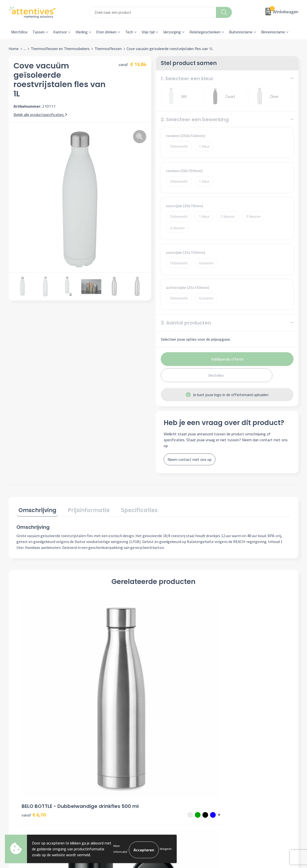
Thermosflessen (108, 49)
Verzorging (172, 32)
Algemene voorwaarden (251, 740)
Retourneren (170, 762)
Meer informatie (120, 849)
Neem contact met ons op (190, 459)
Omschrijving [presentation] (35, 509)
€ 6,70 (34, 687)
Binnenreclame (273, 32)
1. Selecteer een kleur (187, 78)
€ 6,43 (239, 680)
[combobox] (153, 12)
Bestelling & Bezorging (179, 747)
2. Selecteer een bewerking (195, 119)
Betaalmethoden (173, 755)
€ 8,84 (102, 680)
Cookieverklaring (245, 747)
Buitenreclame (241, 32)
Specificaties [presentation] (129, 509)
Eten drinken (106, 32)
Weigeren (166, 849)
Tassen (39, 32)
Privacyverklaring (245, 755)
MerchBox (19, 32)
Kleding (82, 32)
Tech (129, 32)
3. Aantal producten (186, 323)
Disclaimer (240, 762)
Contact (166, 740)
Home (14, 49)
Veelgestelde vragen (105, 755)
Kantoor (60, 32)
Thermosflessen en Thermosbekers (60, 49)
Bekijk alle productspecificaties (40, 115)
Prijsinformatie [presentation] (83, 509)
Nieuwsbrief (98, 747)
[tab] (35, 510)
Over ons (95, 740)
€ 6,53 (171, 687)
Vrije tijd (148, 32)
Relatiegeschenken (205, 32)
